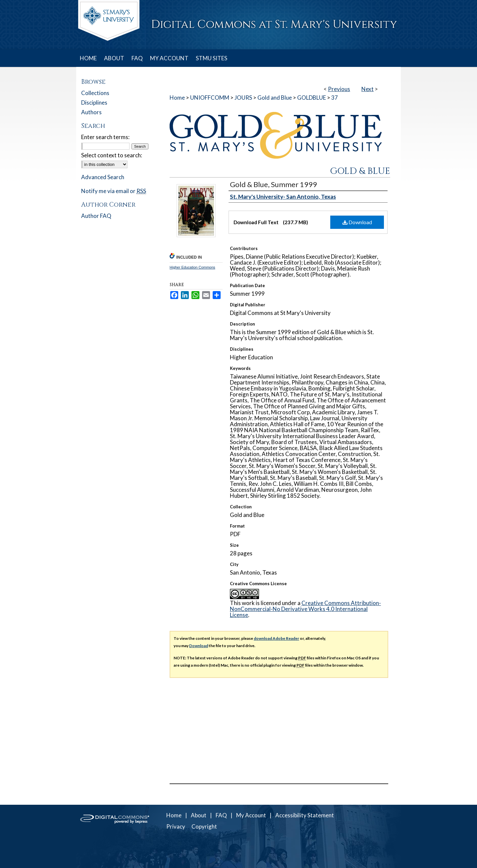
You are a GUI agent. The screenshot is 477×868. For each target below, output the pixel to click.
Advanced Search (103, 177)
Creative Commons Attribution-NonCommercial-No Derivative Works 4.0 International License (305, 609)
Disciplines (94, 102)
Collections (95, 93)
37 (335, 98)
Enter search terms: (105, 137)
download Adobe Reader (276, 638)
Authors (91, 112)
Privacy (176, 826)
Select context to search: (112, 155)
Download (357, 222)
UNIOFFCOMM (210, 98)
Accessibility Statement (305, 815)
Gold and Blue (275, 98)
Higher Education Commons (192, 267)
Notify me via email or (114, 191)
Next (368, 89)
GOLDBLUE (312, 98)
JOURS (243, 98)
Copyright (204, 826)
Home (177, 98)
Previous (339, 89)
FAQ (221, 815)
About (199, 815)
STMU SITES (212, 58)
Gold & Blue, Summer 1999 (273, 184)
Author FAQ (96, 216)
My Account (251, 815)
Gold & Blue (360, 171)
